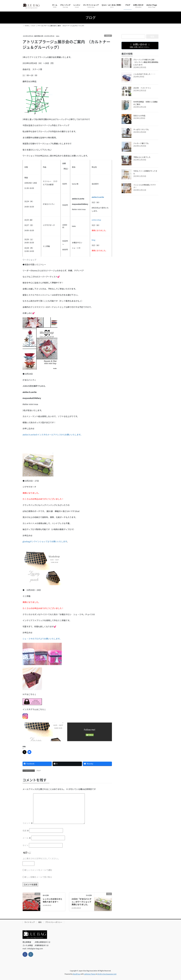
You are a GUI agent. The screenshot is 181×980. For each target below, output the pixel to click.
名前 (26, 830)
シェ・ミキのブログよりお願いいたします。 (42, 639)
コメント (28, 823)
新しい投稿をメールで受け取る (38, 877)
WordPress (77, 974)
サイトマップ (30, 922)
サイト (25, 845)
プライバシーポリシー (54, 922)
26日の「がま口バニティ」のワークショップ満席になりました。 (81, 902)
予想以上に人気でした (142, 157)
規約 (40, 922)
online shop (96, 220)
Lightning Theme (90, 974)
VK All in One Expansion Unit (107, 974)
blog (94, 240)
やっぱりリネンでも (141, 129)
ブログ (108, 36)
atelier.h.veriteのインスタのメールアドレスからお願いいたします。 (52, 435)
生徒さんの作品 (139, 116)
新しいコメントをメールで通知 (38, 870)
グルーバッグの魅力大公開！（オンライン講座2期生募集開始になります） (146, 62)
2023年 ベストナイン (142, 88)
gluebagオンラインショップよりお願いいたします (45, 541)
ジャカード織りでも (141, 143)
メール (27, 838)
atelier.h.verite (98, 197)
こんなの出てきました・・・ (145, 74)
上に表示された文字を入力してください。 (41, 858)
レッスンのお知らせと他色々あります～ (53, 900)
